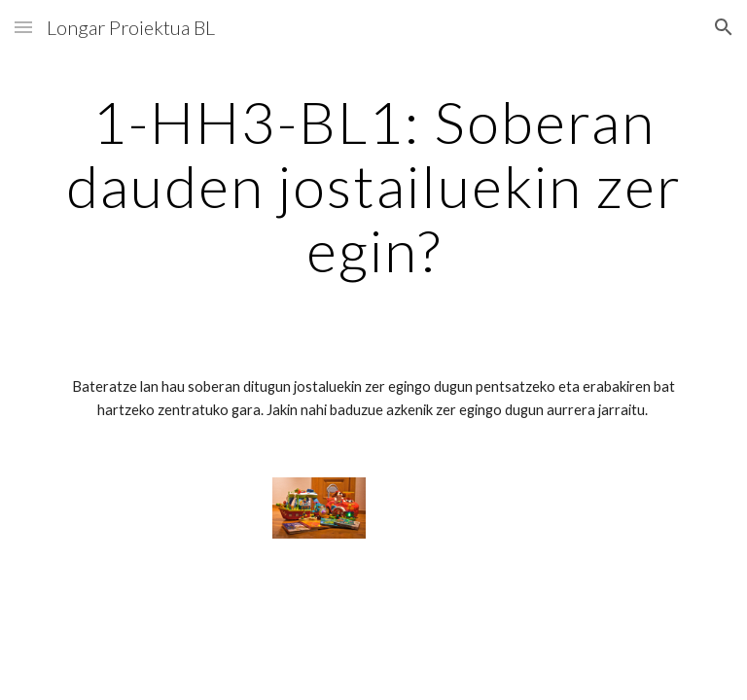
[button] (23, 27)
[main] (373, 186)
